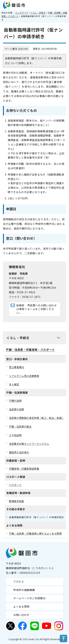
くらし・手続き (38, 13)
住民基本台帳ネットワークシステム (29, 444)
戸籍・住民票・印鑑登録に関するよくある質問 (35, 533)
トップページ (22, 13)
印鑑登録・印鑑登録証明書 (24, 469)
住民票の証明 (17, 409)
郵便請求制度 (17, 501)
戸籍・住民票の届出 (20, 426)
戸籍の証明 (15, 401)
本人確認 (14, 384)
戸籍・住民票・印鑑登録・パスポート (30, 350)
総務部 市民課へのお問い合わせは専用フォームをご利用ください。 (37, 309)
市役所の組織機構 (24, 590)
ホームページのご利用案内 (29, 598)
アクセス (19, 582)
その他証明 (15, 435)
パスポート (15, 485)
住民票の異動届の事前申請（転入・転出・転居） (37, 418)
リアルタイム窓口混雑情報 (24, 376)
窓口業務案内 (17, 367)
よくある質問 (21, 606)
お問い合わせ (21, 615)
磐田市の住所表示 (19, 452)
